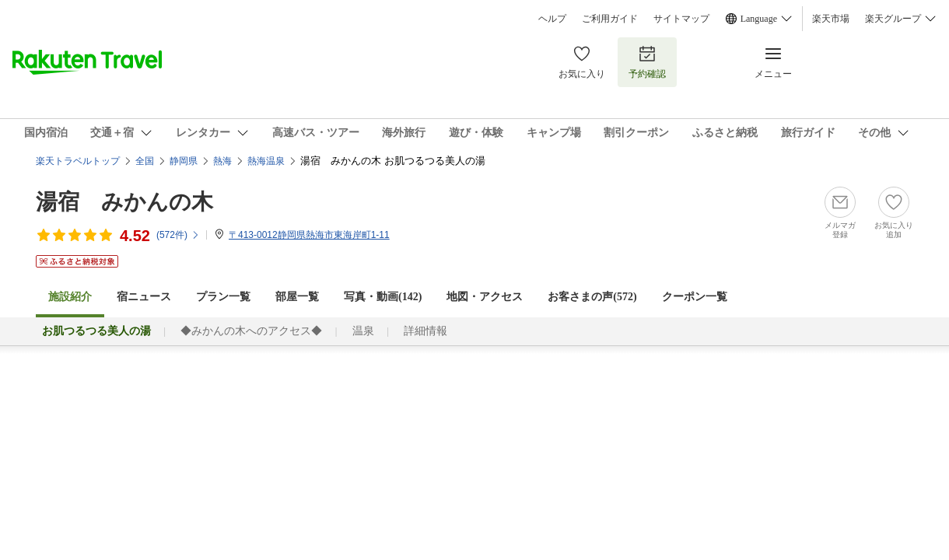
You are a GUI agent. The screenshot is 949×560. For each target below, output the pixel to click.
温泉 (363, 331)
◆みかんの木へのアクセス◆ (251, 331)
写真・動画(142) (383, 297)
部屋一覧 (297, 297)
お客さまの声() (592, 297)
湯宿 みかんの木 (124, 202)
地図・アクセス (485, 297)
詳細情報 (425, 331)
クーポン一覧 (695, 297)
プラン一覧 (223, 297)
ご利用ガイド (610, 19)
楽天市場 (831, 19)
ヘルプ (552, 19)
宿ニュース (144, 297)
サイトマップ (681, 19)
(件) (178, 235)
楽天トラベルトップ (78, 161)
